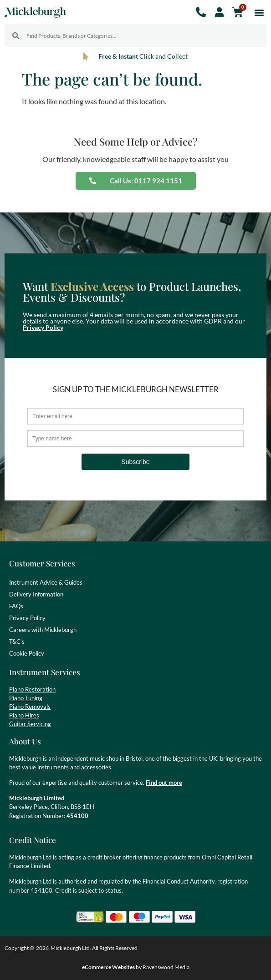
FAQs (16, 606)
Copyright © (19, 948)
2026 (42, 948)
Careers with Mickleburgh (43, 630)
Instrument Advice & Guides (46, 582)
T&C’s (17, 642)
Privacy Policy (43, 327)
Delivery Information (36, 594)
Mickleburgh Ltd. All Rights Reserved (94, 948)
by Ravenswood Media (136, 967)
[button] (259, 12)
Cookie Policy (27, 653)
